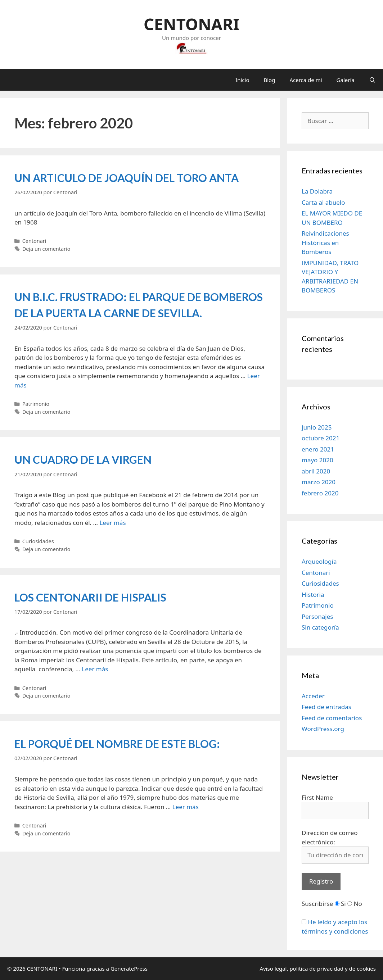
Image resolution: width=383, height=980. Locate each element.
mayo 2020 (317, 460)
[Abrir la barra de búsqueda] (372, 80)
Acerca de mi (306, 80)
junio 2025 (317, 427)
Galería (346, 80)
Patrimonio (36, 404)
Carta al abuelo (323, 202)
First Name (317, 797)
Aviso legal (273, 968)
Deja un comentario (46, 249)
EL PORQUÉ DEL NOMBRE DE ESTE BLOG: (117, 744)
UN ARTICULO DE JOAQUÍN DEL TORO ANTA (127, 178)
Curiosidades (38, 541)
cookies (366, 968)
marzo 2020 (319, 482)
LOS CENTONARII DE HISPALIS (90, 597)
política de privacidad (316, 968)
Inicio (242, 80)
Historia (313, 595)
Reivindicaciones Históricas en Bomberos (325, 242)
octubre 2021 (321, 438)
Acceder (313, 696)
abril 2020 (316, 471)
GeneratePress (129, 968)
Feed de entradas (326, 707)
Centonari (34, 241)
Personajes (317, 616)
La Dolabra (317, 191)
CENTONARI (191, 24)
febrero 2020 (320, 493)
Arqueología (319, 561)
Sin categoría (320, 627)
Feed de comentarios (332, 718)
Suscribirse (317, 904)
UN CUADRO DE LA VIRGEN (83, 459)
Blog (270, 80)
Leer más (112, 523)
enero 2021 (318, 449)
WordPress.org (323, 729)
